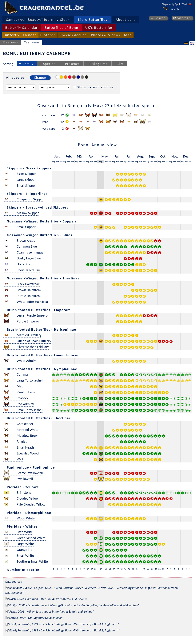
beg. (54, 162)
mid (57, 162)
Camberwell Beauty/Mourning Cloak (38, 20)
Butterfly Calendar (21, 28)
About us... (125, 20)
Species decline (73, 35)
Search (160, 18)
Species (49, 64)
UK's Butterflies (99, 28)
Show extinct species (96, 87)
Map (128, 35)
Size (121, 64)
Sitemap (184, 18)
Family (28, 64)
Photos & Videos (105, 35)
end (61, 162)
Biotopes (48, 35)
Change (40, 78)
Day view (11, 42)
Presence (73, 64)
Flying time (99, 64)
